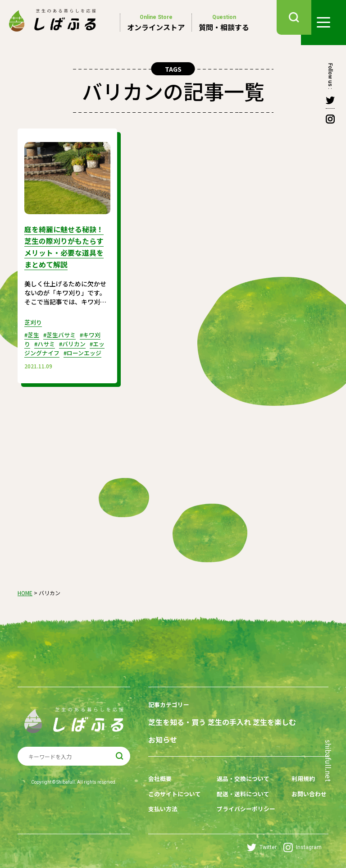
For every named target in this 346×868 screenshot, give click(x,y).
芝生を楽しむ (280, 726)
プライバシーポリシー (246, 808)
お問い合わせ (305, 794)
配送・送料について (242, 794)
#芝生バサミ (63, 331)
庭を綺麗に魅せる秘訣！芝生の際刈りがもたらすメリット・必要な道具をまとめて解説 (65, 245)
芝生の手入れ (232, 726)
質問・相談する (224, 23)
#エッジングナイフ (65, 344)
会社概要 (161, 780)
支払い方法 (164, 808)
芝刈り (34, 318)
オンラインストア (156, 23)
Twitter (262, 845)
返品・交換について (242, 780)
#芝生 (33, 331)
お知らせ (163, 742)
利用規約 (299, 780)
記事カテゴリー (170, 710)
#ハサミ (46, 340)
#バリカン (76, 340)
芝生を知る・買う (177, 726)
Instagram (303, 845)
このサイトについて (177, 794)
